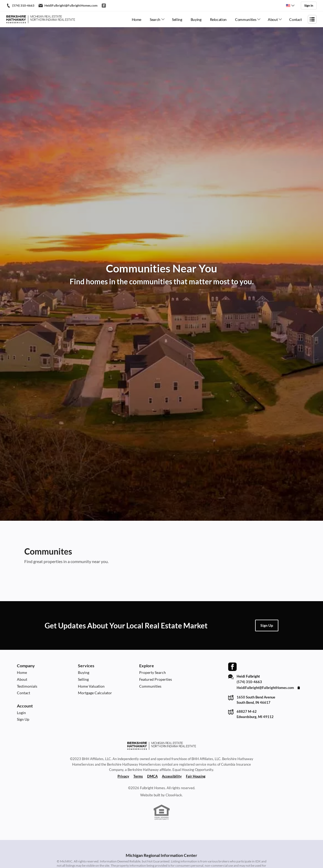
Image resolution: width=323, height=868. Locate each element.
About (273, 19)
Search (155, 19)
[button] (267, 625)
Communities (246, 19)
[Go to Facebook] (104, 6)
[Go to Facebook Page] (232, 667)
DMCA (152, 776)
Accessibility (172, 776)
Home (137, 19)
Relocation (218, 19)
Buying (196, 19)
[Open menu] (312, 19)
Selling (177, 19)
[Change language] (290, 6)
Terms (138, 776)
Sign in (309, 5)
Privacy (123, 776)
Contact (296, 19)
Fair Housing (196, 776)
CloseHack (174, 795)
